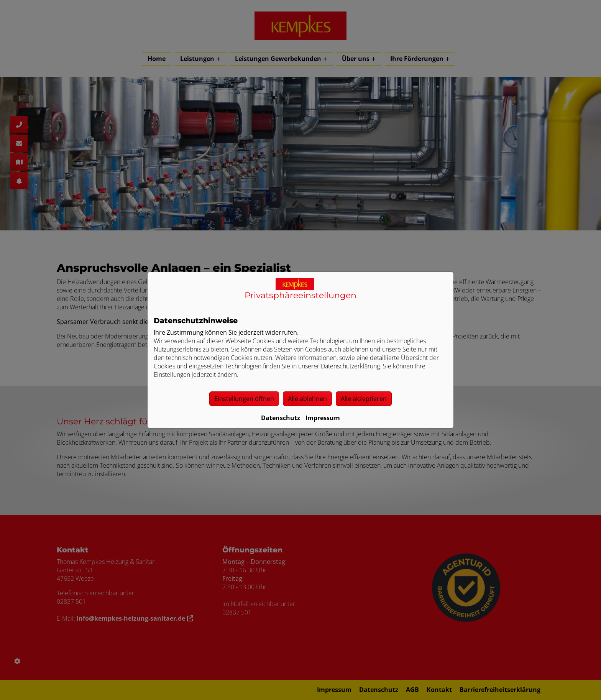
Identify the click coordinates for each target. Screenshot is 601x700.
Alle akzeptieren (364, 399)
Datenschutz (281, 418)
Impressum (323, 418)
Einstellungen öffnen (244, 399)
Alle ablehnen (307, 399)
